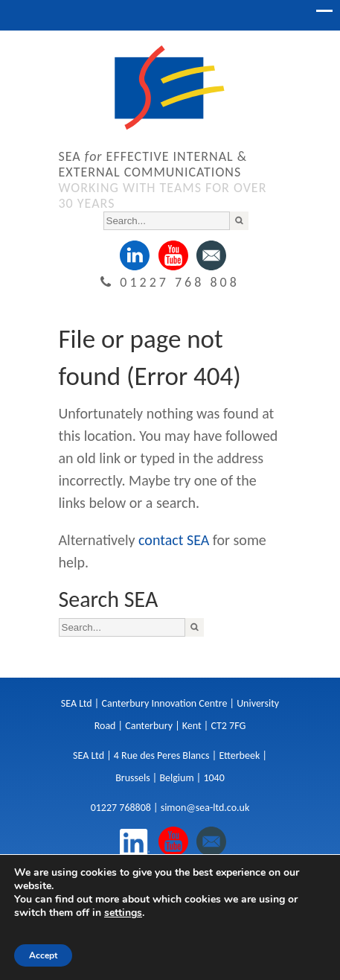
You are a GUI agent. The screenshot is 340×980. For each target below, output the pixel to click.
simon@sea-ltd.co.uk (205, 808)
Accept (43, 955)
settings (123, 913)
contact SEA (174, 540)
